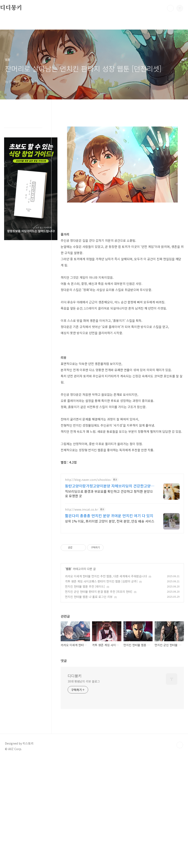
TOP (180, 806)
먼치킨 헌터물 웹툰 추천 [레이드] (85, 648)
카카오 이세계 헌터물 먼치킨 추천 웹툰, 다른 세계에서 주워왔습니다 (106, 638)
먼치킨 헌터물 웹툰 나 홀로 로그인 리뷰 (89, 658)
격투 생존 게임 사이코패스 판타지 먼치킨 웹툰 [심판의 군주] (101, 643)
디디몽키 (11, 8)
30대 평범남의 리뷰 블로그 (84, 743)
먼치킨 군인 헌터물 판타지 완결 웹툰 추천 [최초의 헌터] (99, 653)
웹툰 (68, 630)
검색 (170, 8)
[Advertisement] (122, 498)
